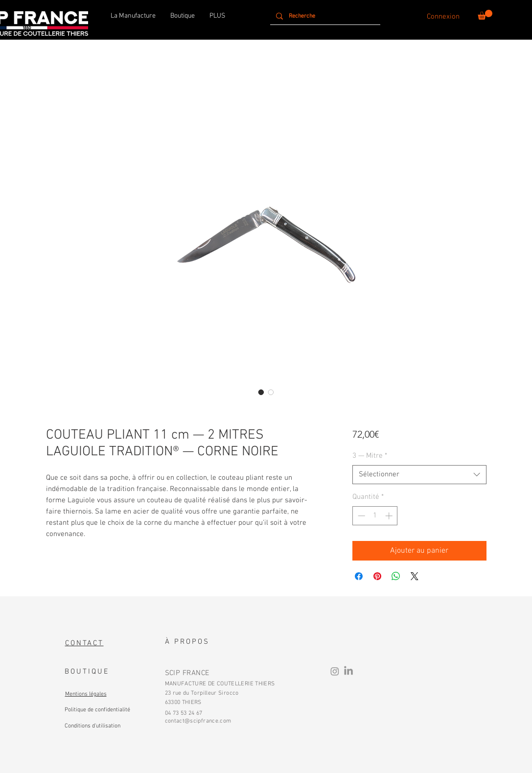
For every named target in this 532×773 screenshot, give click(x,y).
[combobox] (419, 475)
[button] (485, 15)
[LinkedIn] (348, 671)
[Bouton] (97, 709)
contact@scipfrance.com (198, 721)
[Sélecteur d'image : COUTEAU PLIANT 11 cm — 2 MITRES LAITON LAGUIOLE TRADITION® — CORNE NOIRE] (271, 392)
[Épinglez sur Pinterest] (377, 576)
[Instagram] (335, 671)
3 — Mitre (370, 456)
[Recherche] (324, 16)
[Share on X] (415, 576)
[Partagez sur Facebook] (359, 576)
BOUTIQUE (87, 672)
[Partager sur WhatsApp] (396, 576)
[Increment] (390, 516)
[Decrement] (360, 516)
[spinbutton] (375, 516)
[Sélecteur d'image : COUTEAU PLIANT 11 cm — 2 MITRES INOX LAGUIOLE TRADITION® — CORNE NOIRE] (261, 392)
